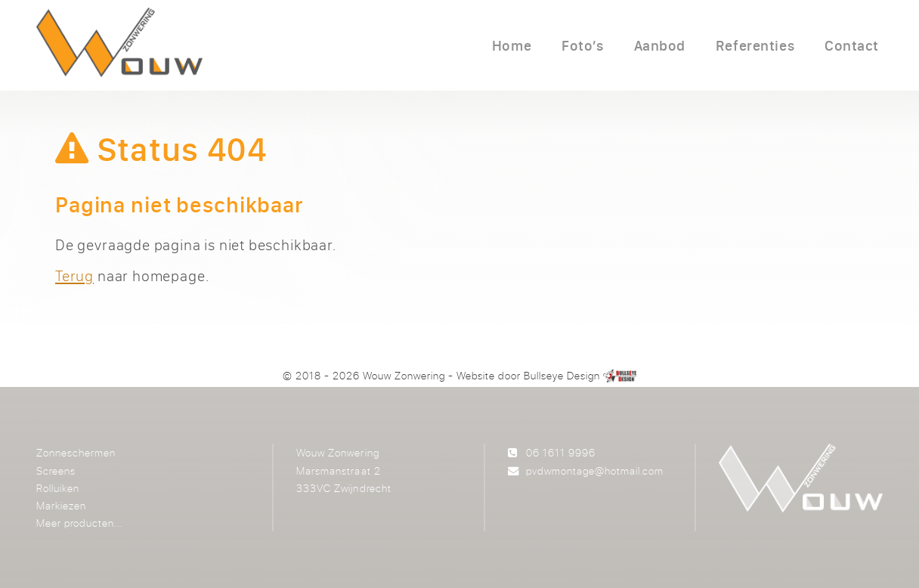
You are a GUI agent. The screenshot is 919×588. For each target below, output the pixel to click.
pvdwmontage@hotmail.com (595, 470)
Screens (56, 470)
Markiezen (61, 505)
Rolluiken (58, 488)
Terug (74, 275)
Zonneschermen (76, 452)
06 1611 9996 (561, 452)
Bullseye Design (562, 375)
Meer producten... (80, 523)
